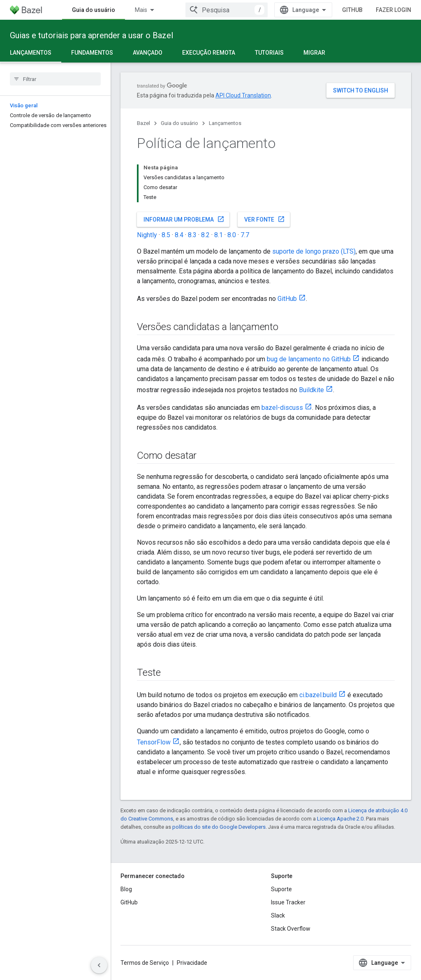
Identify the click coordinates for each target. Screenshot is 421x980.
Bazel (143, 123)
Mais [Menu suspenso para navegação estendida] (141, 10)
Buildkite (311, 390)
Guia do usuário (179, 123)
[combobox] (227, 10)
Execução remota (209, 53)
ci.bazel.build (318, 695)
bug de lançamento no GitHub (309, 359)
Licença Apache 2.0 (340, 819)
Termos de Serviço (145, 963)
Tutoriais (269, 53)
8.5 (166, 235)
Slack (278, 915)
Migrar (314, 53)
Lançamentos (225, 123)
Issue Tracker (288, 902)
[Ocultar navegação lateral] (99, 965)
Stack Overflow (291, 929)
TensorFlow (154, 742)
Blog (126, 889)
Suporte (281, 889)
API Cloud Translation (243, 95)
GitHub (352, 10)
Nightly (147, 235)
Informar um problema (184, 219)
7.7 (245, 235)
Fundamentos (92, 53)
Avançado (148, 53)
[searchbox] (55, 79)
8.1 (219, 235)
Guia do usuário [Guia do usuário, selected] (94, 10)
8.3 (192, 235)
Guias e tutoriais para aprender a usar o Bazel (91, 35)
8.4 (179, 235)
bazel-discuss (282, 408)
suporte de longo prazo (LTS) (314, 251)
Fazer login (393, 10)
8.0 (232, 235)
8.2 (205, 235)
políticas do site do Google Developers (219, 827)
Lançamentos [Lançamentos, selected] (31, 53)
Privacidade (192, 963)
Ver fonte (265, 219)
